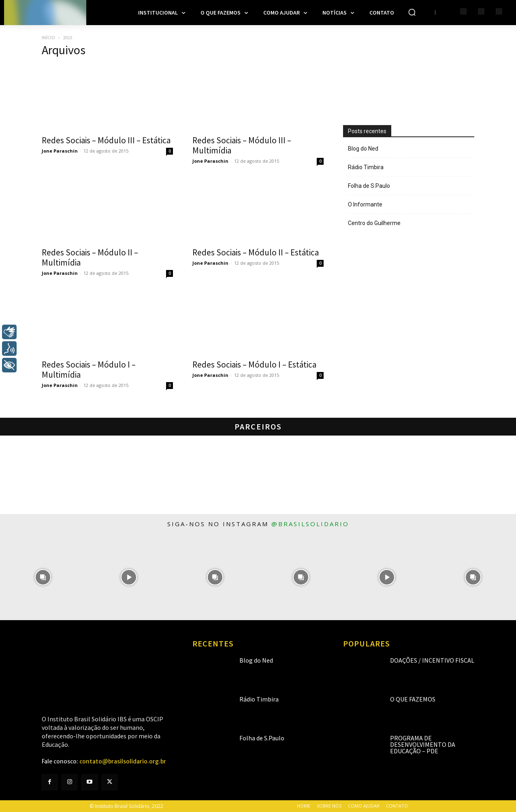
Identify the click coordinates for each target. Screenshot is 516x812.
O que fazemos (413, 699)
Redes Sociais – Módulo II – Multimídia (90, 257)
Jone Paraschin (60, 151)
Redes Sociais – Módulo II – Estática (256, 252)
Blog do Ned (363, 149)
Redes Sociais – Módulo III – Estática (106, 140)
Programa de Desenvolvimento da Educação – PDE (423, 744)
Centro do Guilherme (374, 223)
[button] (412, 12)
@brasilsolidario (310, 524)
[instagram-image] (43, 577)
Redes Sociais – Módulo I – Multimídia (89, 370)
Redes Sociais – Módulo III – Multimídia (242, 145)
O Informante (365, 204)
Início (48, 37)
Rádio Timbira (366, 167)
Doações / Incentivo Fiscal (432, 660)
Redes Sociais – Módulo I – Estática (254, 365)
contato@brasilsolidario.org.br (123, 761)
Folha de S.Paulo (369, 186)
